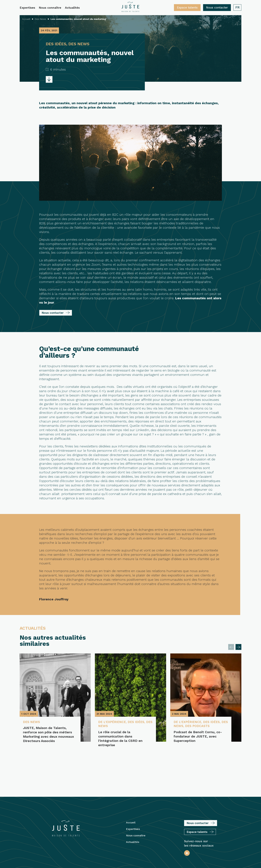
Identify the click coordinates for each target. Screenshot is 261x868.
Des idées (138, 722)
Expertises (27, 8)
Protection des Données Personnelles (130, 860)
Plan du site (153, 846)
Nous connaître (50, 8)
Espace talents (187, 7)
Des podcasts (207, 727)
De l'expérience (113, 722)
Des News (32, 722)
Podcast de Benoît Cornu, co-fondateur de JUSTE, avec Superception (198, 737)
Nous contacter (217, 7)
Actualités (72, 8)
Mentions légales (132, 846)
